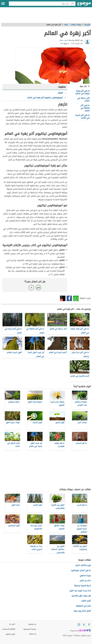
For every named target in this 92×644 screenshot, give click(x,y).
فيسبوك (69, 298)
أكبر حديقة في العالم (83, 99)
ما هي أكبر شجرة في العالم (82, 117)
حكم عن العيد (85, 581)
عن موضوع (32, 624)
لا (31, 288)
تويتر (63, 298)
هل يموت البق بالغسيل (81, 596)
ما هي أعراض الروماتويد (81, 570)
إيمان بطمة (64, 40)
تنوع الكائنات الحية (83, 565)
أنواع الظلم (86, 601)
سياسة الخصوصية (30, 629)
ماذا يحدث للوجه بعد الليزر (80, 591)
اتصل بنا (12, 624)
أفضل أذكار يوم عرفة (82, 611)
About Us (33, 634)
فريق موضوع (10, 634)
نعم (38, 288)
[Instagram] (79, 625)
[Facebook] (89, 625)
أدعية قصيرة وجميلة (82, 586)
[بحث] (72, 4)
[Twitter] (84, 625)
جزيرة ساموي (85, 575)
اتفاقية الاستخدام (9, 629)
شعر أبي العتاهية (83, 606)
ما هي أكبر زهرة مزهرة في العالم (83, 92)
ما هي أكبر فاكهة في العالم (85, 108)
